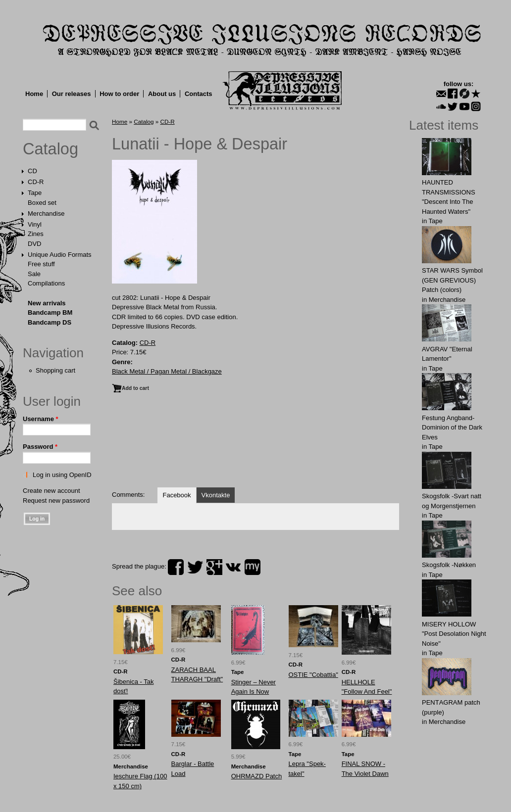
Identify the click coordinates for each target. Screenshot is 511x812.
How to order (119, 94)
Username (41, 419)
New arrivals (47, 303)
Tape (35, 193)
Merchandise (46, 214)
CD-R (36, 182)
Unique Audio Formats (60, 255)
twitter (195, 567)
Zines (36, 234)
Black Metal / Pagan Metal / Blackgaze (167, 371)
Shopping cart (55, 370)
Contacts (199, 94)
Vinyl (35, 224)
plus (214, 567)
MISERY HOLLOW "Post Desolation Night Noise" (454, 634)
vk (233, 567)
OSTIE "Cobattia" (313, 675)
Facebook (177, 495)
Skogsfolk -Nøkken (449, 565)
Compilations (46, 283)
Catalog (51, 149)
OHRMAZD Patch (257, 776)
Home (34, 94)
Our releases (72, 94)
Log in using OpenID (62, 475)
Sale (34, 274)
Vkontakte (216, 495)
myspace (253, 567)
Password (40, 447)
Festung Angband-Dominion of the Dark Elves (452, 428)
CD (32, 171)
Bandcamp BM (50, 312)
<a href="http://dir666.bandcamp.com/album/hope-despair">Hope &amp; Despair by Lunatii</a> (255, 445)
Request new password (56, 501)
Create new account (51, 491)
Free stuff (41, 264)
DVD (34, 244)
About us (162, 94)
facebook (176, 567)
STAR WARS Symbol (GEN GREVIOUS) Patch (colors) (452, 280)
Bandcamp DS (50, 322)
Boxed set (42, 203)
